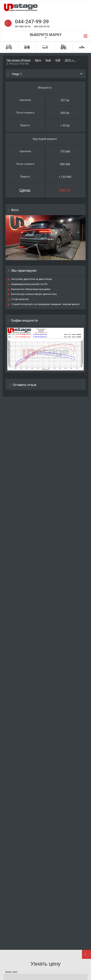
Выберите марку (46, 35)
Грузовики (45, 47)
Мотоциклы (27, 47)
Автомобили (9, 47)
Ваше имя (11, 972)
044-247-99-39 (32, 22)
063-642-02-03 (42, 26)
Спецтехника (63, 47)
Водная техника (82, 47)
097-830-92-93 (23, 26)
